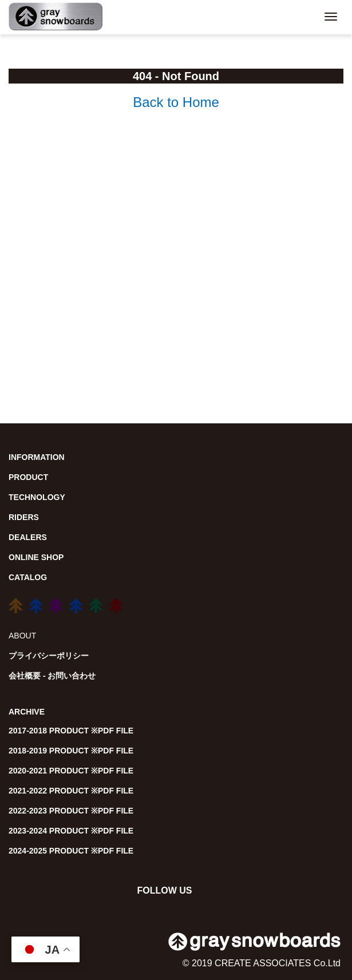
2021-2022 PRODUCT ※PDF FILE (71, 791)
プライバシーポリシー (49, 656)
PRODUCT (28, 477)
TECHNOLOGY (37, 497)
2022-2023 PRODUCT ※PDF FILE (71, 811)
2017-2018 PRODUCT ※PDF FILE (71, 731)
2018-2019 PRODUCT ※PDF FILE (71, 751)
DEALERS (28, 537)
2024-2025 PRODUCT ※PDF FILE (71, 851)
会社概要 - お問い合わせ (52, 676)
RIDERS (24, 517)
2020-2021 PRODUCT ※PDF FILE (71, 771)
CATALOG (28, 577)
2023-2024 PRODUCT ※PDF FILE (71, 831)
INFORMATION (37, 457)
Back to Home (176, 102)
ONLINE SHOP (36, 557)
